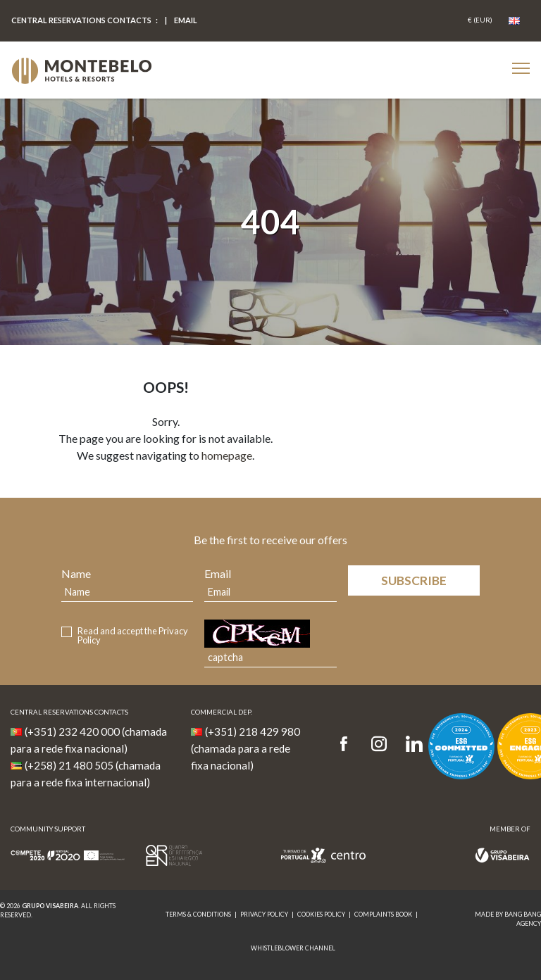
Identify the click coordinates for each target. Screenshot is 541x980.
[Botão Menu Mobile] (521, 68)
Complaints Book (383, 914)
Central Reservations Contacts (81, 20)
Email (218, 573)
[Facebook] (348, 745)
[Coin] (480, 20)
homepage (227, 455)
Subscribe (414, 580)
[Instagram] (379, 745)
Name (76, 573)
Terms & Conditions (198, 914)
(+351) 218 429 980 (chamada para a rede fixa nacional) (245, 748)
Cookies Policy (321, 914)
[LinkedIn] (414, 745)
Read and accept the (133, 636)
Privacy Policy (264, 914)
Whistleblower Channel (293, 948)
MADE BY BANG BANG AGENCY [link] (508, 919)
